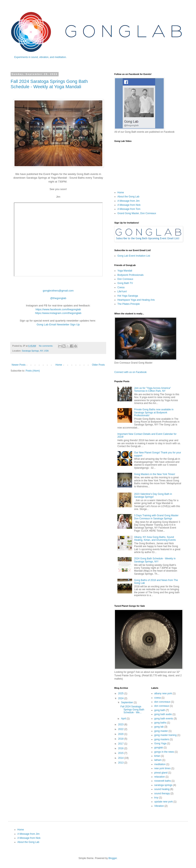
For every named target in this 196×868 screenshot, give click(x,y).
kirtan (157, 756)
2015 (121, 753)
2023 (121, 724)
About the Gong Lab (128, 197)
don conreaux (162, 706)
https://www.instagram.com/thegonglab (58, 313)
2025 (121, 693)
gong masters (162, 739)
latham (158, 760)
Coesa (121, 287)
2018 (121, 739)
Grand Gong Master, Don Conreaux (137, 213)
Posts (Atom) (33, 371)
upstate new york (164, 802)
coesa (158, 698)
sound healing (162, 789)
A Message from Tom (129, 209)
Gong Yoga (160, 743)
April (124, 719)
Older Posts (98, 365)
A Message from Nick (129, 205)
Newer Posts (19, 365)
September (127, 702)
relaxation (160, 777)
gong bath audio (163, 714)
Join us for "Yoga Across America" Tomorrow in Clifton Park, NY (153, 389)
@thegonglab (58, 298)
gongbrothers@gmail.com (58, 291)
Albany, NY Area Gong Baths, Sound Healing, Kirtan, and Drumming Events (155, 539)
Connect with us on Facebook (130, 372)
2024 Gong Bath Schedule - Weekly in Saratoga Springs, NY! (155, 560)
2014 (121, 758)
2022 (121, 729)
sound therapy (162, 793)
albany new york (163, 693)
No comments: (46, 346)
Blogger (113, 858)
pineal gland (161, 773)
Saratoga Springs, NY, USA (35, 351)
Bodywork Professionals (130, 275)
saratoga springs (163, 785)
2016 (121, 748)
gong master (161, 731)
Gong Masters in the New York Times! (155, 474)
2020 (121, 734)
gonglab (159, 748)
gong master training (165, 735)
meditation (160, 764)
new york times (163, 768)
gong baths (160, 723)
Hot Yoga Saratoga (128, 296)
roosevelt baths (163, 781)
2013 (121, 763)
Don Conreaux (125, 279)
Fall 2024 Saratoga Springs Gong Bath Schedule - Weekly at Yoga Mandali (49, 84)
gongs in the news (164, 752)
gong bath (160, 710)
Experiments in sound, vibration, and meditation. (40, 57)
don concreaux (162, 702)
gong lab (159, 727)
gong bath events (164, 719)
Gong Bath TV (125, 283)
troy (156, 798)
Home (59, 365)
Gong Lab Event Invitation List (134, 256)
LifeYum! (122, 292)
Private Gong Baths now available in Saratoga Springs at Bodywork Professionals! (154, 412)
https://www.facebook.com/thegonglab (58, 309)
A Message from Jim (129, 201)
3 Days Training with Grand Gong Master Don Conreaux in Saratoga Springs (156, 517)
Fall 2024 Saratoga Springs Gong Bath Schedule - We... (132, 709)
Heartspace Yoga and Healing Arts (136, 300)
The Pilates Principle (129, 304)
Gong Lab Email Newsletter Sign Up (58, 324)
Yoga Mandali (125, 271)
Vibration (159, 806)
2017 (121, 744)
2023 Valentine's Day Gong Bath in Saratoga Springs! (153, 495)
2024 (121, 698)
